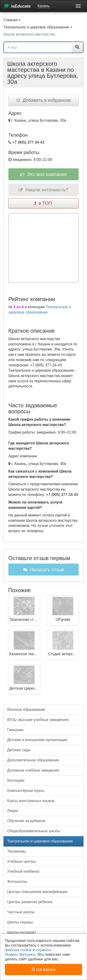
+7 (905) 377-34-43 (28, 142)
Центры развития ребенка (30, 902)
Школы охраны (20, 922)
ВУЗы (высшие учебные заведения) (38, 720)
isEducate (17, 6)
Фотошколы (17, 882)
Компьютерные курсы (26, 791)
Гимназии (15, 730)
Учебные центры (22, 861)
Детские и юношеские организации (37, 740)
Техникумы (17, 851)
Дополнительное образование (33, 760)
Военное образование (26, 710)
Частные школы (21, 912)
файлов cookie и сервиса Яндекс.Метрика (28, 952)
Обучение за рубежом (26, 821)
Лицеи (13, 811)
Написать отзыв (44, 570)
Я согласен (43, 969)
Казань (43, 6)
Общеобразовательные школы (34, 831)
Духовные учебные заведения (33, 770)
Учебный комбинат (23, 871)
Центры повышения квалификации (37, 892)
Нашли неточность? (43, 190)
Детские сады (19, 750)
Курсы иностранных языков (31, 801)
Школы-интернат (22, 932)
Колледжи (16, 780)
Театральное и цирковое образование (40, 841)
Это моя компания (43, 174)
